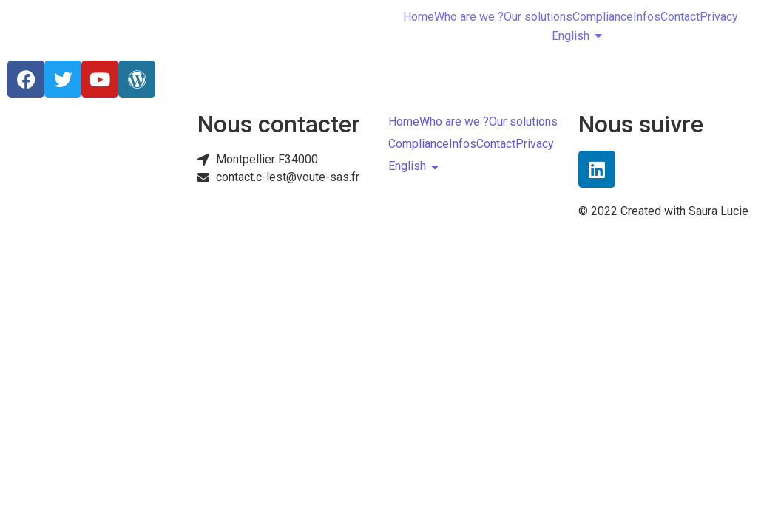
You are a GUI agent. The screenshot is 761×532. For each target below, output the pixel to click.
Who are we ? (469, 17)
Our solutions (538, 17)
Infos (647, 17)
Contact (680, 17)
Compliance (603, 17)
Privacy (719, 17)
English (571, 36)
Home (419, 17)
